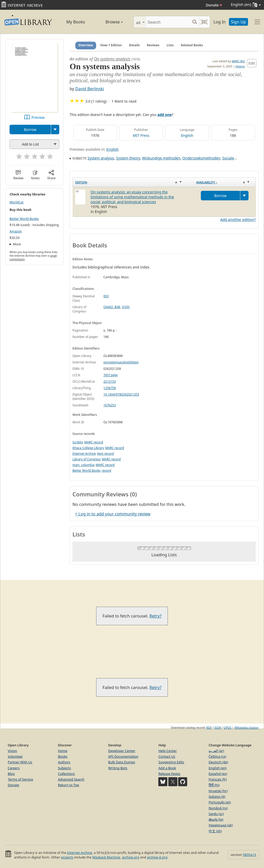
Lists (170, 45)
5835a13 (249, 855)
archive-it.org (157, 857)
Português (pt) (220, 802)
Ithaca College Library (88, 448)
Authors (64, 762)
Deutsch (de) (218, 762)
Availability (207, 182)
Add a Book (167, 768)
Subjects (64, 768)
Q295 (126, 307)
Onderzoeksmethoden (201, 158)
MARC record (93, 442)
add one (164, 115)
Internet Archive (84, 454)
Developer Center (122, 751)
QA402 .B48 (112, 307)
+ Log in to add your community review (113, 514)
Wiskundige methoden (161, 158)
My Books (76, 22)
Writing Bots (118, 768)
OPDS (228, 727)
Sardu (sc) (216, 814)
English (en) (218, 768)
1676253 (110, 405)
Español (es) (218, 774)
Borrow (30, 129)
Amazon (16, 231)
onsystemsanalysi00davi (121, 362)
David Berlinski (90, 89)
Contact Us (167, 756)
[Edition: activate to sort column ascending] (133, 182)
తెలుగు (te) (216, 819)
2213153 (110, 382)
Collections (67, 774)
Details (134, 45)
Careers (14, 768)
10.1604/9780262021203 (121, 394)
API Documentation (123, 756)
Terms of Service (20, 779)
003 (106, 296)
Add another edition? (238, 220)
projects (67, 857)
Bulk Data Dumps (122, 762)
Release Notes (169, 774)
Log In (220, 22)
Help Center (168, 751)
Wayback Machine (106, 857)
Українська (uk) (221, 825)
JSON (218, 727)
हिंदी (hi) (214, 785)
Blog (11, 774)
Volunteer (15, 756)
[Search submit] (195, 22)
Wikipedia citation (247, 727)
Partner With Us (20, 762)
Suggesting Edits (171, 762)
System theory (128, 158)
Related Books (192, 45)
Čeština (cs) (217, 756)
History (240, 66)
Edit (252, 63)
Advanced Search (71, 779)
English (187, 135)
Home (63, 751)
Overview (86, 45)
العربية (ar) (216, 751)
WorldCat (16, 202)
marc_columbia (84, 465)
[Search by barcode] (204, 22)
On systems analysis (112, 59)
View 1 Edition (111, 45)
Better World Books (24, 219)
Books (63, 756)
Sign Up (238, 22)
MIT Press (141, 135)
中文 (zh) (215, 831)
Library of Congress (87, 459)
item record (105, 454)
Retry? (156, 616)
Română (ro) (218, 808)
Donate (214, 5)
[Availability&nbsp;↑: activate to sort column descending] (225, 182)
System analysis (101, 158)
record (106, 471)
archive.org (131, 857)
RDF (209, 727)
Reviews (153, 45)
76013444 (110, 375)
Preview (38, 117)
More (17, 244)
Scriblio (78, 442)
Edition (81, 182)
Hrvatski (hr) (218, 791)
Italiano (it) (217, 797)
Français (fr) (218, 779)
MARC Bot (238, 61)
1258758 (110, 388)
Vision (12, 751)
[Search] (168, 22)
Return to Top (69, 785)
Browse (109, 22)
